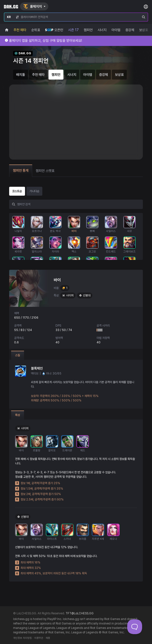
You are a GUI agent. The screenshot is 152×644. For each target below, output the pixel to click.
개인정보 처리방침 (22, 638)
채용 (48, 638)
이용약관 (39, 638)
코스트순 (17, 191)
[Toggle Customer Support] (135, 627)
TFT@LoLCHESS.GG (80, 613)
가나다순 (34, 191)
